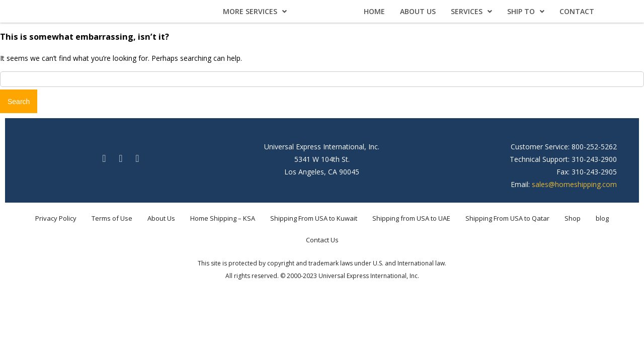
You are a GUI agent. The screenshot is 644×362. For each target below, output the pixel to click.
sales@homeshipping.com (574, 184)
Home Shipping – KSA (223, 218)
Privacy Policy (56, 218)
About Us (418, 11)
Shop (573, 218)
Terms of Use (112, 218)
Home (374, 11)
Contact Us (322, 240)
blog (602, 218)
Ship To (526, 11)
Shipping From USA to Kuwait (314, 218)
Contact (577, 11)
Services (471, 11)
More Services (255, 11)
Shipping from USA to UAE (411, 218)
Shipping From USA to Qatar (507, 218)
